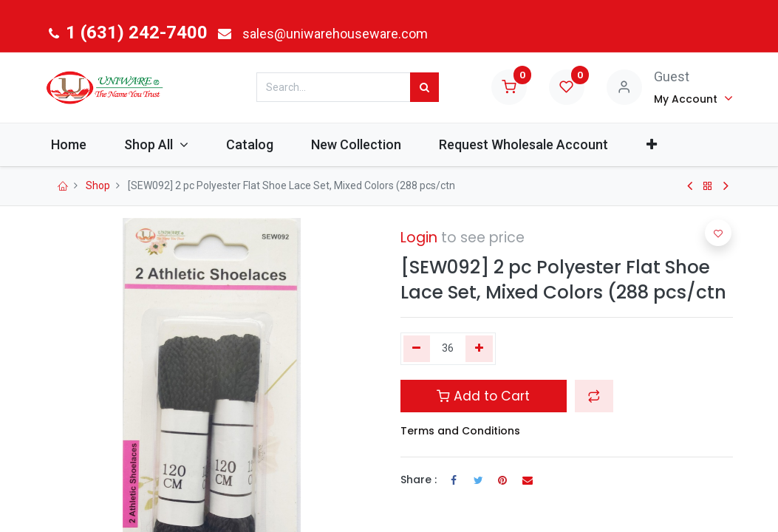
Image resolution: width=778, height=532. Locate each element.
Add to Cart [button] (483, 396)
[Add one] (479, 349)
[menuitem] (82, 144)
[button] (665, 144)
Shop (98, 185)
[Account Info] (693, 98)
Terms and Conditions (460, 431)
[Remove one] (417, 349)
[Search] (424, 87)
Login (419, 238)
